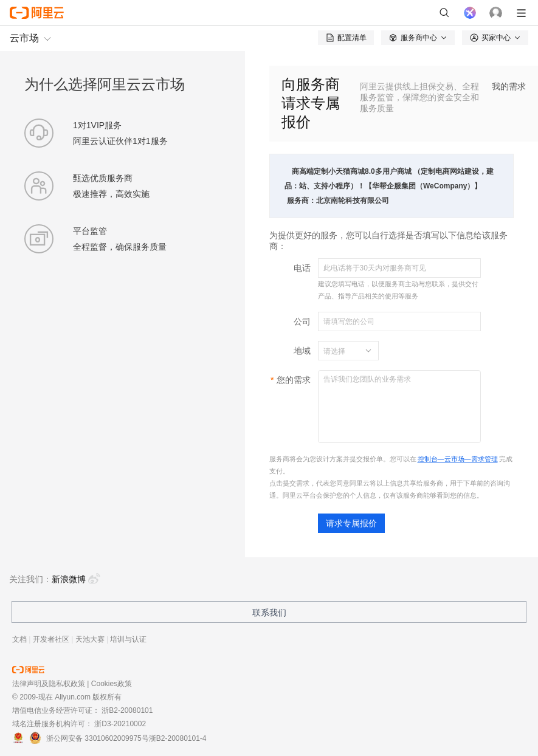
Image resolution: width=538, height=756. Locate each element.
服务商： (302, 201)
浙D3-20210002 (120, 724)
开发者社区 (51, 639)
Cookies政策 (112, 684)
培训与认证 (128, 639)
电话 (302, 268)
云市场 (24, 38)
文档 (19, 639)
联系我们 (269, 613)
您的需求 (294, 380)
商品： (292, 179)
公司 (302, 321)
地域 (302, 351)
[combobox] (341, 351)
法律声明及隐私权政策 (49, 684)
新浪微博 (76, 579)
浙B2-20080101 (127, 710)
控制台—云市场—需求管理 (458, 459)
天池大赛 (90, 639)
